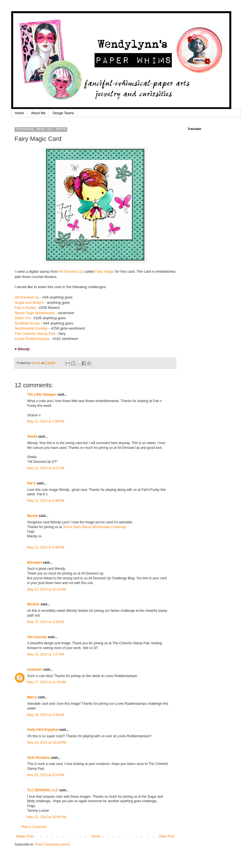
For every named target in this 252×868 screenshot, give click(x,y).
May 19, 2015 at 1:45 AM (46, 715)
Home (19, 113)
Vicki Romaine (39, 758)
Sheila (32, 437)
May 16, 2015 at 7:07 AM (46, 654)
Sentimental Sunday (31, 328)
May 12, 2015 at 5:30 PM (46, 501)
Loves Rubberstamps (32, 339)
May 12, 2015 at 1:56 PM (46, 421)
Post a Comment (34, 827)
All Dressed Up (71, 271)
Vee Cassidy (37, 637)
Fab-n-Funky (25, 308)
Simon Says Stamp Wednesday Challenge (94, 527)
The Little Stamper (42, 395)
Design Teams (63, 113)
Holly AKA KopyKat (43, 730)
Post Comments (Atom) (53, 844)
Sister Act (22, 318)
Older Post (166, 836)
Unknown (35, 669)
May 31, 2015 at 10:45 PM (47, 817)
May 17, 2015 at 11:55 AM (46, 682)
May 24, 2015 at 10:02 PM (47, 743)
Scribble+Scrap (27, 323)
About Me (38, 113)
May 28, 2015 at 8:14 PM (46, 775)
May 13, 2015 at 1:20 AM (46, 622)
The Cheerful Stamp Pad (35, 334)
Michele (33, 604)
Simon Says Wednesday (35, 313)
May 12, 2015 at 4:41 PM (46, 468)
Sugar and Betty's (29, 303)
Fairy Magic (104, 271)
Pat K (32, 483)
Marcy (32, 697)
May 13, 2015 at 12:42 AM (46, 589)
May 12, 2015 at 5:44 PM (46, 547)
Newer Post (25, 836)
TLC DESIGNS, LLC (43, 790)
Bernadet (34, 563)
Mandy (32, 516)
